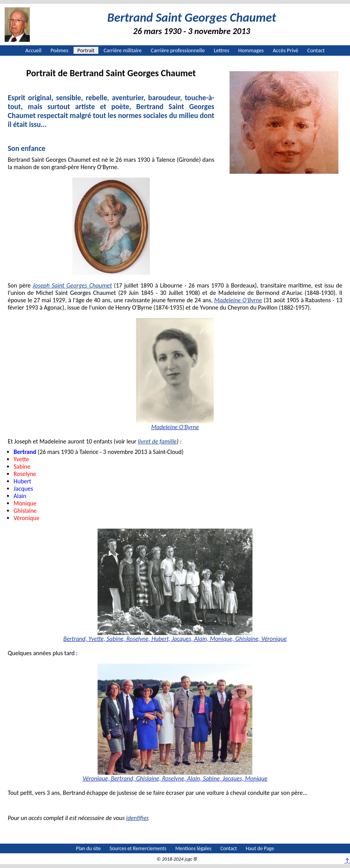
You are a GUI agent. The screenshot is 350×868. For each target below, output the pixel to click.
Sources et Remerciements (138, 848)
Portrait (86, 50)
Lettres (221, 50)
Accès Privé (285, 50)
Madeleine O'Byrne (238, 300)
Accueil (33, 50)
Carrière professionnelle (178, 50)
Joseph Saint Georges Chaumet (72, 285)
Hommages (251, 50)
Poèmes (59, 50)
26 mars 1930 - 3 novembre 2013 (192, 31)
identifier (137, 818)
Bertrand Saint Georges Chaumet (192, 18)
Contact (316, 50)
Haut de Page (260, 848)
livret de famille (157, 441)
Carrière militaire (123, 50)
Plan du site (88, 848)
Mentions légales (193, 848)
